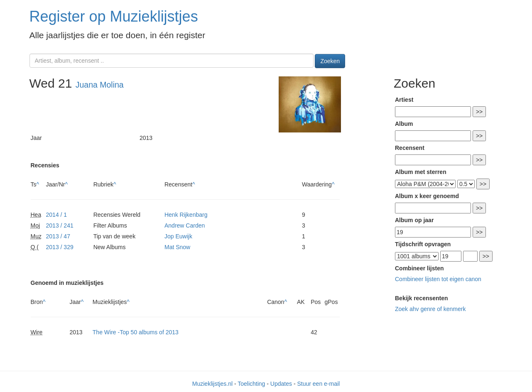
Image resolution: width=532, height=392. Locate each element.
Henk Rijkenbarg (186, 215)
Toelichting (251, 384)
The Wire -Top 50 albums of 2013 (136, 332)
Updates (281, 384)
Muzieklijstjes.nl (212, 384)
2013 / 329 (60, 247)
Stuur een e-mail (318, 384)
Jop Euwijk (178, 236)
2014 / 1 (57, 215)
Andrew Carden (185, 225)
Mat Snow (177, 247)
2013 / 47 (58, 236)
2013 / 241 (60, 225)
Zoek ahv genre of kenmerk (430, 309)
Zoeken (330, 61)
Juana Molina (100, 85)
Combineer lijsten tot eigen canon (438, 279)
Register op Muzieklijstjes (114, 16)
